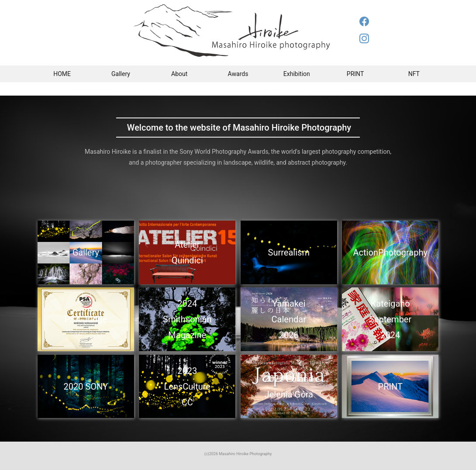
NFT (414, 74)
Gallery (121, 74)
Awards (238, 74)
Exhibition (297, 74)
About (179, 74)
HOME (62, 74)
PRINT (355, 74)
